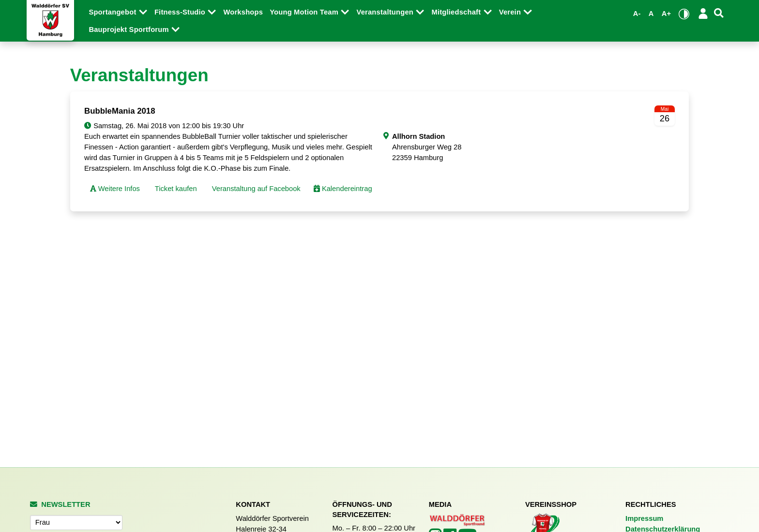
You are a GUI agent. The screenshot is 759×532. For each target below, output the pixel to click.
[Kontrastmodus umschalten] (684, 14)
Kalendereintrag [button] (343, 189)
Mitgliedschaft (457, 12)
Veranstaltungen (386, 12)
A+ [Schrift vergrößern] (667, 14)
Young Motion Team (305, 12)
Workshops (243, 12)
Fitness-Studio (181, 12)
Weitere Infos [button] (115, 189)
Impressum (644, 518)
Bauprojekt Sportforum (130, 30)
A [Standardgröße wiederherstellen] (651, 14)
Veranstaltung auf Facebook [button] (255, 189)
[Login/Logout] (703, 13)
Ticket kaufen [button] (175, 189)
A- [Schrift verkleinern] (637, 14)
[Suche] (719, 13)
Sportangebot (113, 12)
